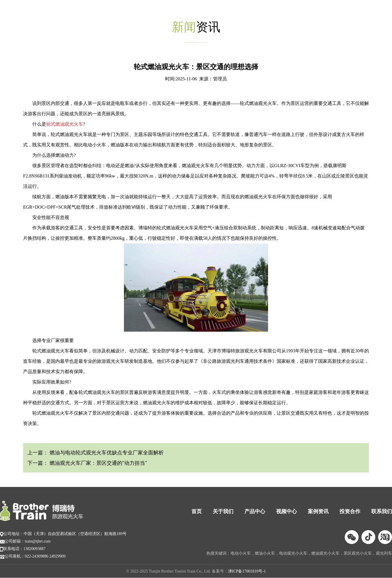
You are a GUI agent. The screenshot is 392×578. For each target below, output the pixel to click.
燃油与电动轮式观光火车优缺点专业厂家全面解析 (106, 453)
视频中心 (287, 511)
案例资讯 (318, 511)
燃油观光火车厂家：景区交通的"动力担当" (98, 463)
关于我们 (223, 511)
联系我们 (382, 511)
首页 (197, 511)
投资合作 (350, 511)
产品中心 (255, 511)
